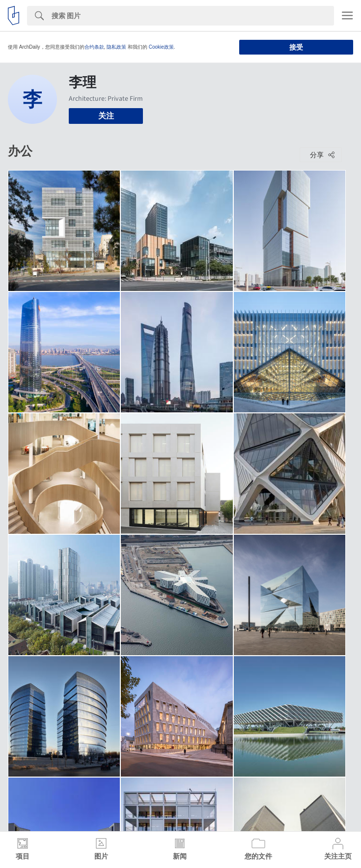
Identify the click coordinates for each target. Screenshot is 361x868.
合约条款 (94, 47)
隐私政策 (116, 47)
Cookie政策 (161, 47)
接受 (296, 47)
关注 (106, 116)
